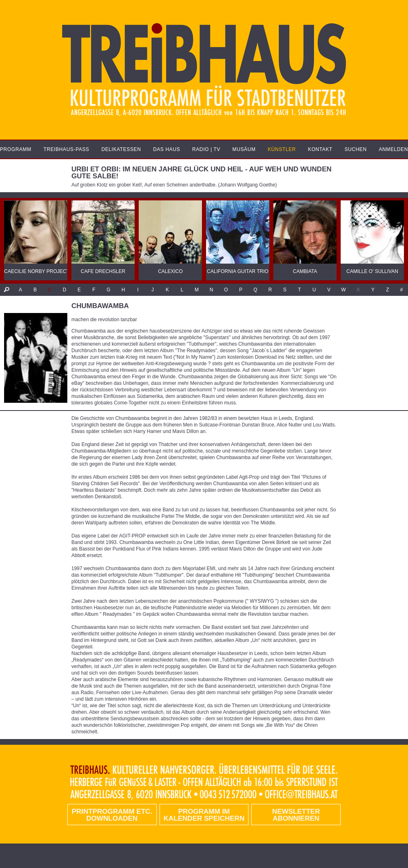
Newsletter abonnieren (296, 815)
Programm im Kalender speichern (204, 815)
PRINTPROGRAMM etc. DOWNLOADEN (112, 815)
